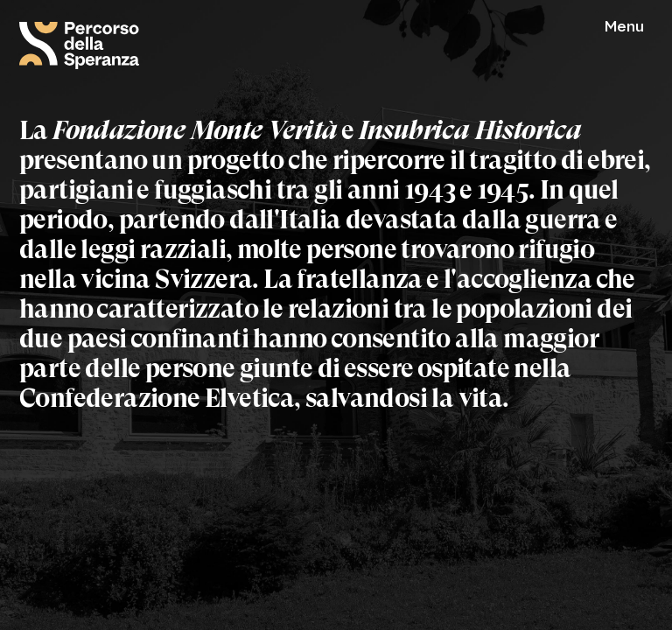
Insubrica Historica (470, 130)
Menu (624, 27)
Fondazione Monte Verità (195, 130)
